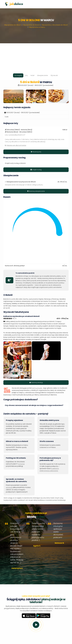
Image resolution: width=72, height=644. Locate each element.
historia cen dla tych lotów (16, 145)
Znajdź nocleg (36, 170)
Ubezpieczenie (42, 75)
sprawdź (9, 487)
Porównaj (21, 464)
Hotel (32, 75)
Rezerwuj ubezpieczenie (36, 191)
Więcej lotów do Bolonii (31, 25)
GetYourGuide (37, 388)
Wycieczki (54, 75)
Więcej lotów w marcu (37, 27)
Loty (26, 75)
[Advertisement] (36, 56)
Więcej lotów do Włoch (13, 25)
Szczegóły (18, 75)
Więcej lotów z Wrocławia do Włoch (55, 25)
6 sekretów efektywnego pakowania (49, 470)
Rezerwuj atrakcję (36, 383)
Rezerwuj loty (36, 152)
